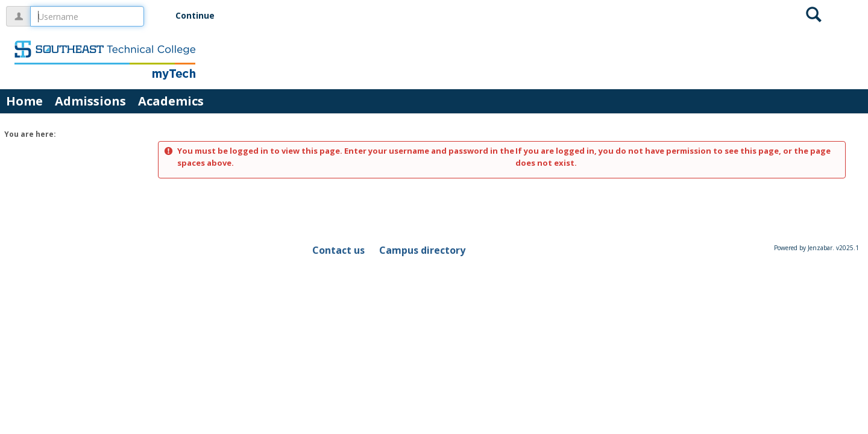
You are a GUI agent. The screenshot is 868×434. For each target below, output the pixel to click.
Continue (195, 15)
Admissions (90, 101)
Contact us (338, 250)
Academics (171, 101)
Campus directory (422, 250)
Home (24, 101)
